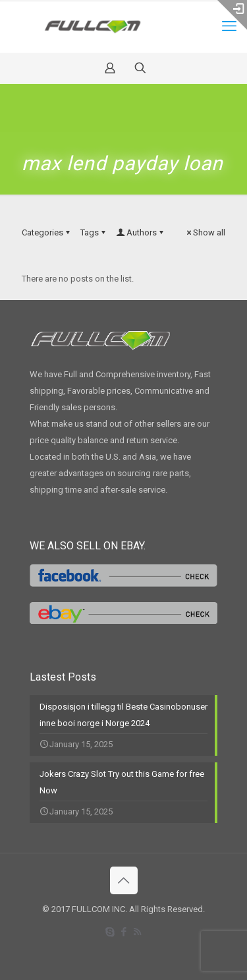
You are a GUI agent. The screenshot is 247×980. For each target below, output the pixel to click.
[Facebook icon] (123, 932)
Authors (141, 232)
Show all (205, 232)
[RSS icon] (137, 932)
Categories (47, 232)
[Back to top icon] (124, 880)
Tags (94, 232)
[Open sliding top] (232, 15)
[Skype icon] (110, 932)
